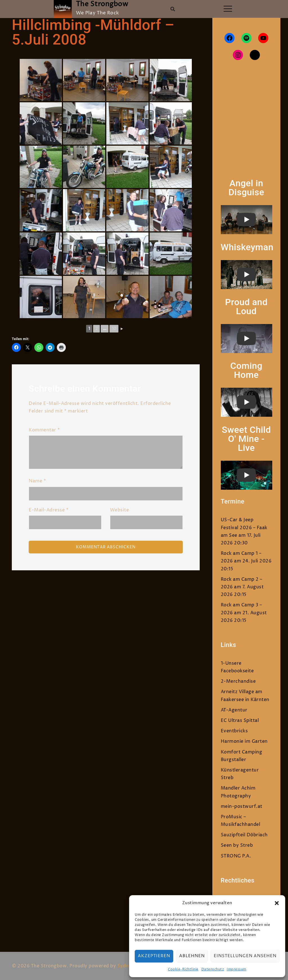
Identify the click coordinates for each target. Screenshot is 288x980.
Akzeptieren (154, 956)
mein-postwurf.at (242, 806)
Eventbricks (234, 731)
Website (120, 510)
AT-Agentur (234, 710)
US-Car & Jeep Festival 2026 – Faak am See (244, 527)
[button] (277, 903)
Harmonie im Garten (244, 741)
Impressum (237, 969)
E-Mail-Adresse (49, 510)
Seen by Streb (237, 845)
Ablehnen (192, 956)
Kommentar (44, 430)
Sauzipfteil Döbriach (244, 835)
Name (37, 481)
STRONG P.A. (236, 856)
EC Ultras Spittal (240, 720)
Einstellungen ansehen (245, 956)
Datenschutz (213, 969)
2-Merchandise (238, 681)
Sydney (126, 966)
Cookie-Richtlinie (183, 969)
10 (114, 329)
